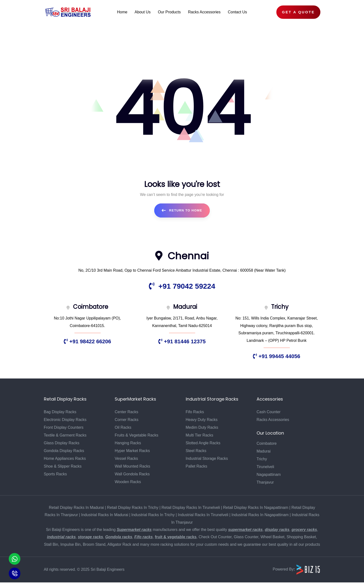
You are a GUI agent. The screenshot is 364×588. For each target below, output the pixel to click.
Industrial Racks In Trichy (153, 515)
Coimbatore (267, 443)
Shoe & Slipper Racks (63, 466)
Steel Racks (196, 451)
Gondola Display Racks (64, 451)
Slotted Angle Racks (203, 443)
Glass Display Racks (62, 443)
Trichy (262, 459)
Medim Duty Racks (202, 427)
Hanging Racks (128, 443)
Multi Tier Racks (200, 435)
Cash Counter (269, 412)
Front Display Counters (64, 427)
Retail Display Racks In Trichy (133, 508)
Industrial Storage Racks (207, 458)
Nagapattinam (269, 475)
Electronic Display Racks (65, 420)
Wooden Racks (128, 482)
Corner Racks (127, 420)
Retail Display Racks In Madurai (77, 508)
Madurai (264, 451)
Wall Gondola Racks (132, 474)
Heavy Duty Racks (202, 420)
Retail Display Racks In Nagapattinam (256, 508)
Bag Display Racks (60, 412)
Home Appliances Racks (65, 458)
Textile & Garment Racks (65, 435)
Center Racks (126, 412)
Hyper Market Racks (132, 451)
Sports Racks (55, 474)
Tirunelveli (265, 467)
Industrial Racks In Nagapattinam (260, 515)
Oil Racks (123, 427)
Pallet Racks (197, 466)
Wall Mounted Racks (132, 466)
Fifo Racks (195, 412)
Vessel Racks (126, 458)
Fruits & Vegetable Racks (137, 435)
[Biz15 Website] (308, 569)
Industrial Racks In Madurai (105, 515)
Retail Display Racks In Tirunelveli (191, 508)
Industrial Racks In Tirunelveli (203, 515)
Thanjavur (265, 482)
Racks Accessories (273, 420)
